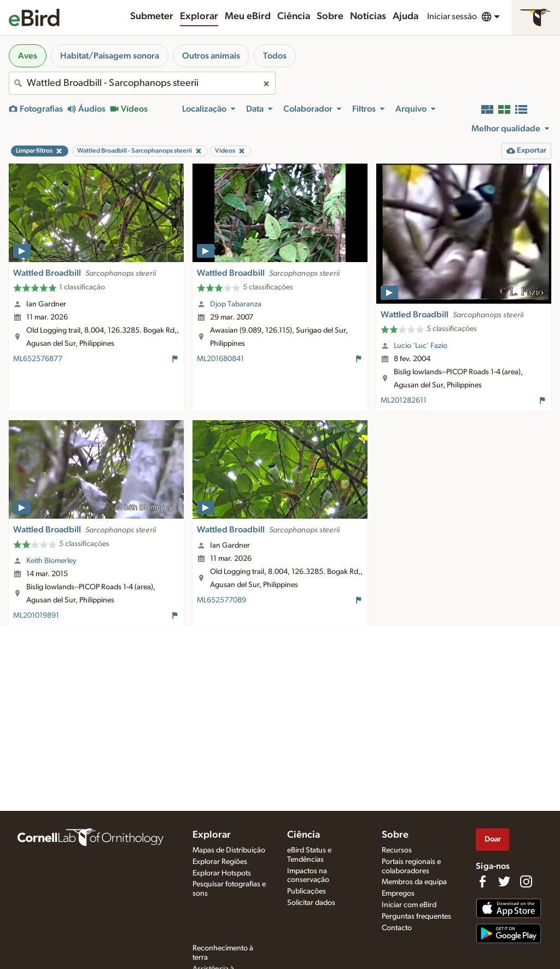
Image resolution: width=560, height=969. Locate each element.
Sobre (330, 16)
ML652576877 (38, 359)
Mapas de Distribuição (229, 850)
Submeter (152, 16)
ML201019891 (36, 616)
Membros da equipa (414, 882)
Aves (28, 56)
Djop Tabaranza (236, 304)
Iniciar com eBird (409, 905)
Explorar (199, 16)
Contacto (397, 928)
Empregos (398, 893)
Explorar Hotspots (222, 873)
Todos (275, 56)
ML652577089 (221, 600)
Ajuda (406, 16)
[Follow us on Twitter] (504, 881)
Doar (493, 839)
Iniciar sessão (452, 16)
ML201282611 (404, 401)
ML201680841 (220, 359)
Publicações (307, 891)
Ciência (294, 16)
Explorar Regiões (220, 862)
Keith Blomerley (51, 561)
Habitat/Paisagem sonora (110, 56)
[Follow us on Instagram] (526, 881)
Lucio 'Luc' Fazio (421, 346)
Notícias (368, 16)
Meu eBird (248, 16)
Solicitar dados (311, 903)
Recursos (397, 850)
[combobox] (142, 83)
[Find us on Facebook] (482, 881)
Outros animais (211, 56)
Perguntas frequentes (416, 916)
